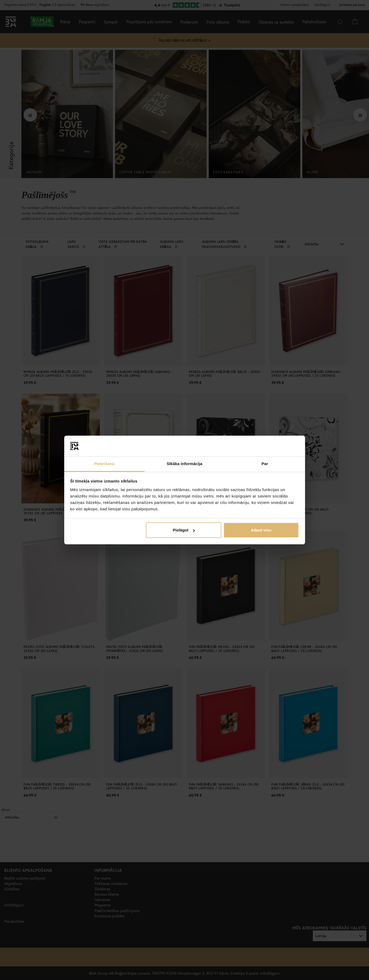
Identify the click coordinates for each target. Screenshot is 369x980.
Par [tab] (265, 464)
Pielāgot (184, 530)
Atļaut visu (261, 530)
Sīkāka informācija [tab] (185, 464)
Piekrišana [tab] (104, 464)
